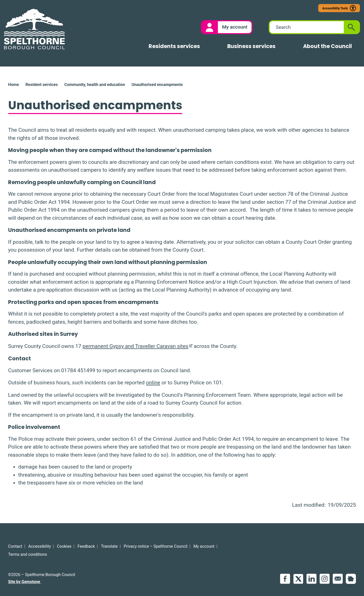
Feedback (86, 546)
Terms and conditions (28, 554)
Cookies (64, 546)
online (153, 383)
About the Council (327, 46)
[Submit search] (351, 27)
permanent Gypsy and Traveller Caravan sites (136, 346)
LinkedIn (311, 579)
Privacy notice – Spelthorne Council (155, 546)
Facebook (285, 579)
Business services (251, 46)
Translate (109, 546)
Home (14, 85)
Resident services (42, 85)
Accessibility (40, 546)
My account (204, 546)
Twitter (298, 579)
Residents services (174, 46)
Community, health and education (95, 85)
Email (338, 579)
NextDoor (351, 579)
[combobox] (307, 27)
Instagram (325, 579)
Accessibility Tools (335, 8)
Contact (15, 546)
